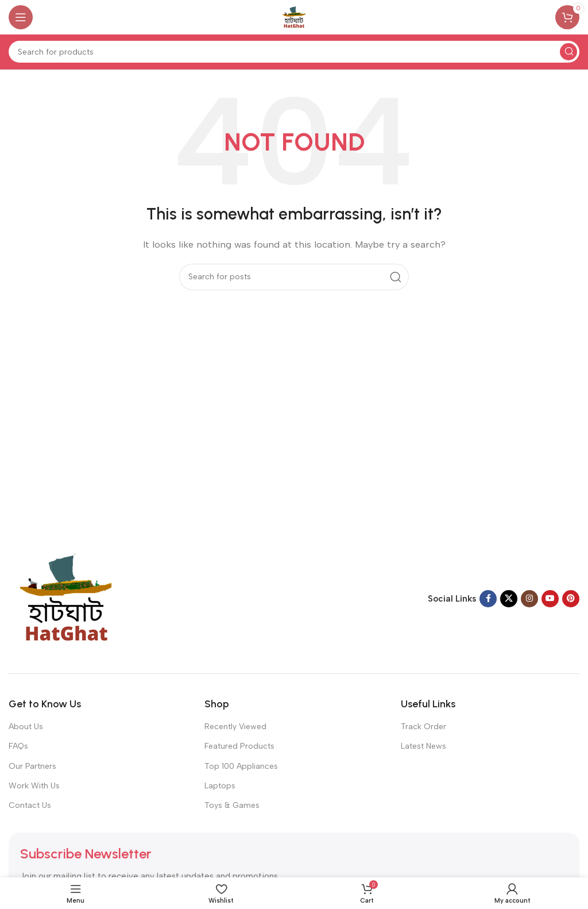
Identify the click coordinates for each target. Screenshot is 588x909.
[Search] (294, 52)
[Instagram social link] (529, 599)
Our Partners (32, 766)
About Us (26, 727)
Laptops (220, 786)
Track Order (423, 727)
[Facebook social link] (488, 599)
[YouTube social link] (550, 599)
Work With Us (34, 786)
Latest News (423, 746)
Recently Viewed (235, 727)
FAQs (18, 746)
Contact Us (30, 805)
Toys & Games (232, 805)
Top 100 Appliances (241, 766)
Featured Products (239, 746)
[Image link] (66, 598)
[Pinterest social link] (571, 599)
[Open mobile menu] (21, 17)
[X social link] (509, 599)
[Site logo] (294, 17)
